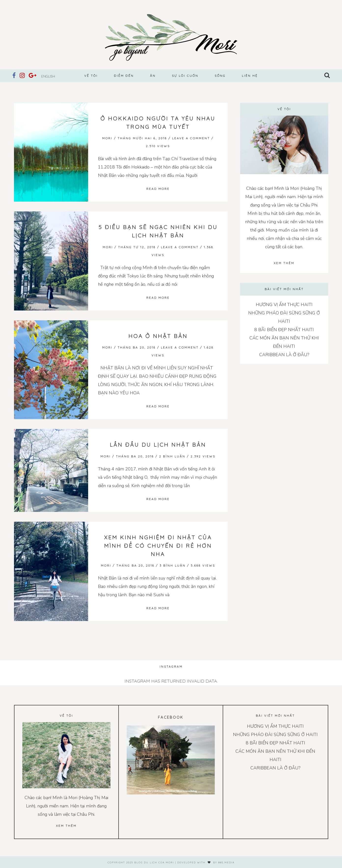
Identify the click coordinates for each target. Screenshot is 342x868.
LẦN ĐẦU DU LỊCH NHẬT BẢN (158, 445)
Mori (107, 138)
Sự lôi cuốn (185, 76)
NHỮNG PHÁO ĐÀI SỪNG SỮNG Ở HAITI (275, 735)
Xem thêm (284, 263)
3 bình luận (173, 565)
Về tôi (91, 76)
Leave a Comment (191, 138)
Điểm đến (124, 76)
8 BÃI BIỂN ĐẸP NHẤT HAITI (284, 330)
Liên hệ (250, 76)
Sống (220, 76)
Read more (158, 189)
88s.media (226, 862)
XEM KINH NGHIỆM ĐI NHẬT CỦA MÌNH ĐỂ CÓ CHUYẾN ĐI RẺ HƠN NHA (158, 546)
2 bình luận (172, 456)
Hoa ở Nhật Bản (158, 336)
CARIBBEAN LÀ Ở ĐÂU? (284, 355)
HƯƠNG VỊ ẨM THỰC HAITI (284, 305)
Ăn (153, 76)
